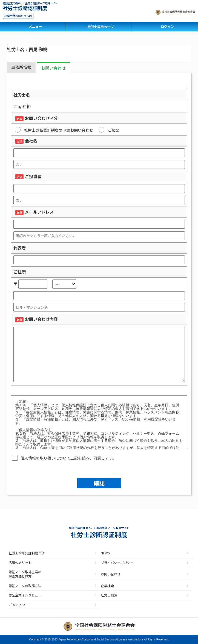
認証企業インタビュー (25, 595)
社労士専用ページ (101, 27)
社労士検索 (109, 595)
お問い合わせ (53, 68)
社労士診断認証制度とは (27, 553)
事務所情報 (21, 67)
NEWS (105, 553)
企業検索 (107, 586)
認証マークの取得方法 (25, 586)
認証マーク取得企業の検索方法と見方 (25, 574)
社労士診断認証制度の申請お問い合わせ (54, 130)
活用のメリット (20, 562)
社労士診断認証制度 (25, 7)
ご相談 (109, 130)
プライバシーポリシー (117, 562)
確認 (99, 483)
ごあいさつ (17, 605)
